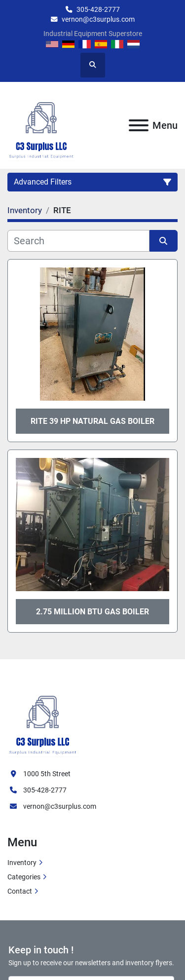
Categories (24, 877)
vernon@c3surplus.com (98, 19)
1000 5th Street (47, 774)
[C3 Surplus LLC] (43, 719)
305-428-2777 (98, 9)
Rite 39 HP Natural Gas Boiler (92, 421)
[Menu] (139, 125)
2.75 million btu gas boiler (92, 612)
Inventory (22, 863)
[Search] (78, 241)
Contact (20, 891)
